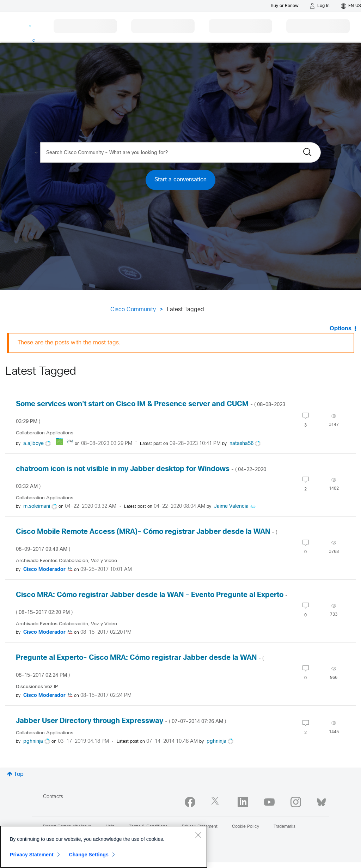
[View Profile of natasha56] (241, 444)
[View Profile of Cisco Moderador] (44, 570)
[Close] (198, 835)
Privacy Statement (32, 855)
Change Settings (89, 855)
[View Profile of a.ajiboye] (33, 444)
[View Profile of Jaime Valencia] (231, 507)
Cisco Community (133, 310)
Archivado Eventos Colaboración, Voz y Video (66, 561)
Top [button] (19, 774)
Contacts (53, 797)
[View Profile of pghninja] (33, 742)
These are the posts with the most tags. (69, 343)
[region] (104, 847)
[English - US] (351, 6)
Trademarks (284, 827)
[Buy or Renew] (285, 6)
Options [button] (341, 329)
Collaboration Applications (45, 433)
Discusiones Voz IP (37, 687)
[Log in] (320, 6)
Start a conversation (180, 180)
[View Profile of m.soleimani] (37, 507)
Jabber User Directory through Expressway (121, 721)
